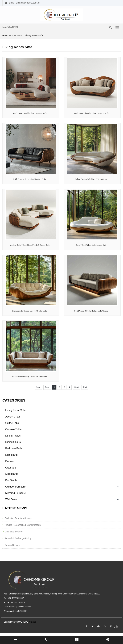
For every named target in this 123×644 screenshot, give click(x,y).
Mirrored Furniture (16, 493)
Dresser (10, 461)
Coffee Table (12, 423)
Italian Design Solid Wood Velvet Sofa (91, 179)
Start (38, 387)
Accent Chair (13, 417)
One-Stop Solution (14, 532)
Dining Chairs (13, 442)
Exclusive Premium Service (18, 518)
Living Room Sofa (34, 35)
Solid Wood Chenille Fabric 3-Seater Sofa (91, 113)
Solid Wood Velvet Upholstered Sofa (91, 245)
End (85, 387)
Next (77, 387)
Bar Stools (11, 480)
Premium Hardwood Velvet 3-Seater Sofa (30, 311)
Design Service (12, 545)
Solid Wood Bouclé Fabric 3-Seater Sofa (30, 113)
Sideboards (12, 474)
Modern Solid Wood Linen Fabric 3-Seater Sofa (30, 245)
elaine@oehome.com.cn (21, 607)
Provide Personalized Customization (23, 525)
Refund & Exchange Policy (18, 538)
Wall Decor (12, 499)
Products (18, 35)
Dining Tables (13, 436)
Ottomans (11, 468)
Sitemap (33, 622)
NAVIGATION (10, 27)
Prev (47, 387)
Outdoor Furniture (15, 487)
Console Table (13, 429)
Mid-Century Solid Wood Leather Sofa (29, 179)
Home (8, 35)
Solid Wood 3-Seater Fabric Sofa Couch (91, 311)
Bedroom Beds (14, 448)
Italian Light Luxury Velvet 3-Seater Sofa (29, 377)
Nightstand (11, 455)
